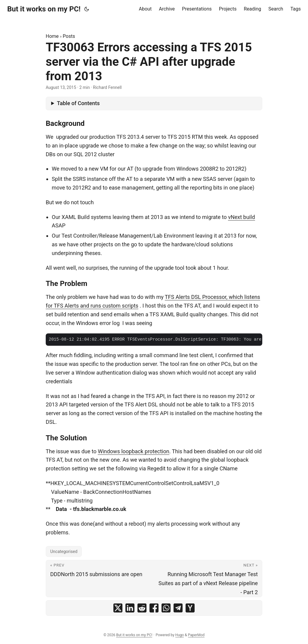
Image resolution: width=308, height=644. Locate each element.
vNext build (241, 217)
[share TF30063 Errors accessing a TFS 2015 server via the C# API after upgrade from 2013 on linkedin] (130, 608)
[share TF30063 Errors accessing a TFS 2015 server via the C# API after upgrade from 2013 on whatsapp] (166, 608)
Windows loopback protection (134, 451)
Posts (69, 36)
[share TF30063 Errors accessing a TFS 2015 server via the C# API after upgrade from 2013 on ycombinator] (190, 608)
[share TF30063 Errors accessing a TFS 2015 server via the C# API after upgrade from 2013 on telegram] (178, 608)
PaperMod (196, 635)
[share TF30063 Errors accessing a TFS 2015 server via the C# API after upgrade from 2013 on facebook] (154, 608)
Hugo (180, 635)
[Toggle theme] (87, 9)
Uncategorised (64, 551)
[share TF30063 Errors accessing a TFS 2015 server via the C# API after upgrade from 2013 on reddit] (142, 608)
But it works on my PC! (44, 9)
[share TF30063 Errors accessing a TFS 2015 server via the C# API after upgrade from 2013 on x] (118, 608)
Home (52, 36)
